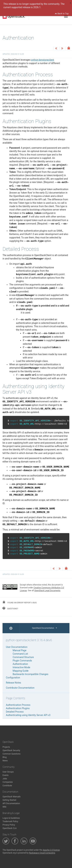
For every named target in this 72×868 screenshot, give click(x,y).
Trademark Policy (10, 821)
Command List (20, 654)
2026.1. (37, 7)
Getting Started (9, 800)
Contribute (7, 786)
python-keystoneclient (43, 60)
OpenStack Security (11, 750)
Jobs (5, 779)
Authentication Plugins (18, 708)
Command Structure (23, 657)
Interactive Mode (21, 667)
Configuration (13, 678)
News (5, 761)
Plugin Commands (22, 661)
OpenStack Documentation (44, 628)
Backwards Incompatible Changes (31, 674)
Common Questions (11, 754)
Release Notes (13, 683)
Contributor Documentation (20, 688)
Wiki (4, 807)
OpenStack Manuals (12, 797)
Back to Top (62, 14)
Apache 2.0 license (51, 850)
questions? (10, 608)
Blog (5, 757)
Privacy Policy (9, 825)
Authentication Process (18, 705)
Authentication (20, 664)
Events (6, 775)
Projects (6, 747)
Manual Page (19, 650)
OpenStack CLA (10, 828)
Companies (8, 782)
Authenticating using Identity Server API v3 (28, 715)
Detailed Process (15, 712)
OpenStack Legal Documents (47, 591)
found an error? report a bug (20, 602)
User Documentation (17, 647)
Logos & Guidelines (11, 818)
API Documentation (11, 803)
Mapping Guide (21, 671)
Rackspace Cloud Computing (42, 853)
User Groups (8, 772)
